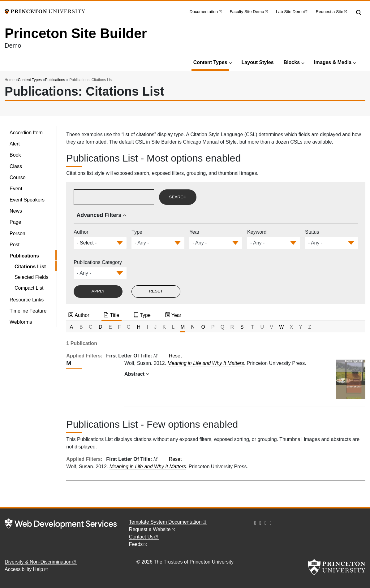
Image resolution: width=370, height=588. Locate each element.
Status (312, 232)
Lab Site (292, 12)
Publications (55, 80)
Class (16, 166)
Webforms (21, 322)
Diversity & (41, 562)
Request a (332, 12)
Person (17, 233)
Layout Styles (258, 62)
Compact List (29, 288)
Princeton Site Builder (76, 33)
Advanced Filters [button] (99, 215)
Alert (15, 144)
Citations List (36, 266)
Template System (168, 522)
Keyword (257, 232)
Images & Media (333, 62)
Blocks (292, 62)
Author (81, 232)
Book (15, 155)
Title (114, 315)
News (16, 211)
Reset (175, 356)
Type (137, 232)
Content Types (211, 62)
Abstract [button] (134, 374)
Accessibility (27, 569)
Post (15, 245)
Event (16, 189)
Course (18, 177)
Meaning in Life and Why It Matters (206, 363)
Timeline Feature (28, 311)
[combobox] (87, 243)
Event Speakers (27, 200)
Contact (144, 537)
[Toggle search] (359, 12)
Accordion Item (26, 133)
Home (10, 80)
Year (194, 232)
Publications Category (98, 262)
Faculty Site (249, 12)
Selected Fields (31, 277)
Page (15, 222)
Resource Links (27, 300)
